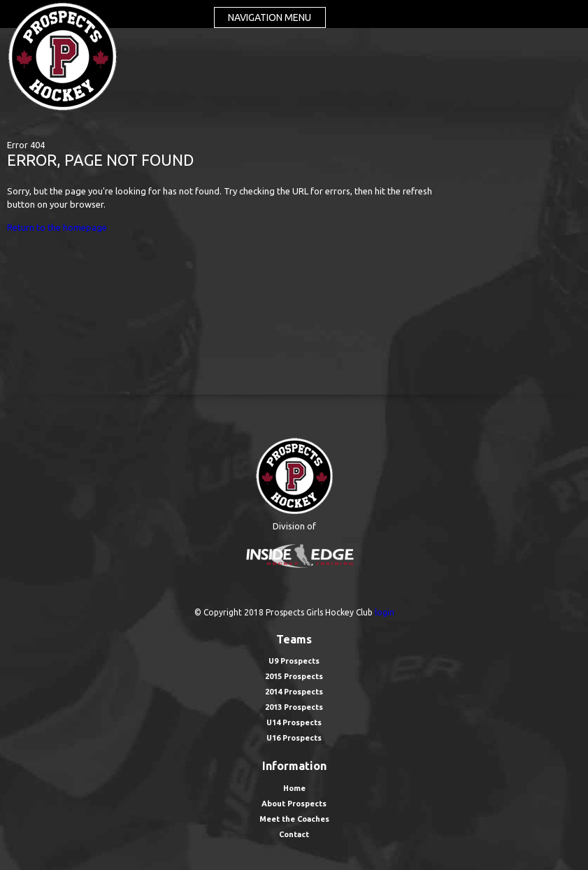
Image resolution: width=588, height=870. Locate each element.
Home (294, 788)
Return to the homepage (57, 227)
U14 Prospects (294, 722)
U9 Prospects (294, 661)
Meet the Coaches (294, 819)
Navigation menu (270, 17)
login (385, 612)
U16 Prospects (294, 738)
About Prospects (294, 804)
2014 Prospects (294, 692)
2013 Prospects (294, 707)
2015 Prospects (294, 676)
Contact (294, 834)
